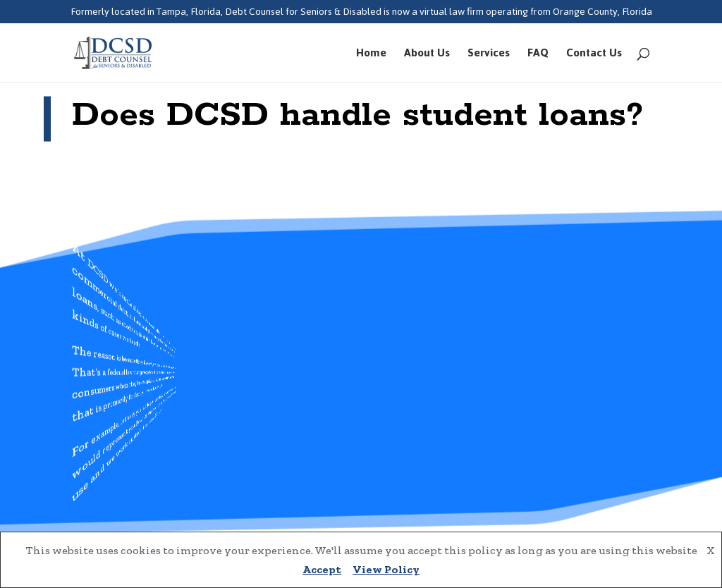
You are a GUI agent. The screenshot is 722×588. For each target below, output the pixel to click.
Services (489, 56)
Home (371, 56)
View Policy (386, 569)
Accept (322, 569)
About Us (427, 56)
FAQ (538, 56)
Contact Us (594, 56)
